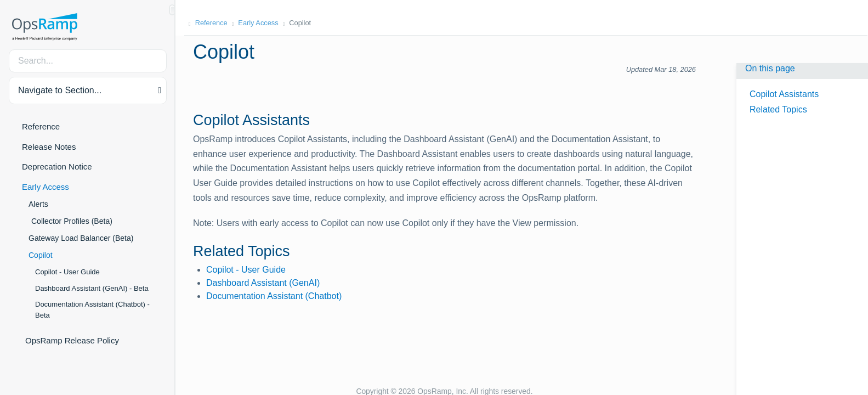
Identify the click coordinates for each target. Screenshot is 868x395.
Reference (41, 126)
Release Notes (49, 147)
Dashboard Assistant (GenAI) (263, 283)
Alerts (38, 204)
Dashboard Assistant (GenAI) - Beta (92, 288)
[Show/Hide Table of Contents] (172, 10)
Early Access (46, 187)
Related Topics (778, 109)
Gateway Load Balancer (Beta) (81, 238)
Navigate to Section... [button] (60, 90)
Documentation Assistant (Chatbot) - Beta (92, 310)
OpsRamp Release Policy (72, 340)
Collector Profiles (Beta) (72, 221)
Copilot (41, 255)
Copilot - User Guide (67, 272)
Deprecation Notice (57, 167)
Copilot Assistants (784, 94)
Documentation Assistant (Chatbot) (274, 296)
